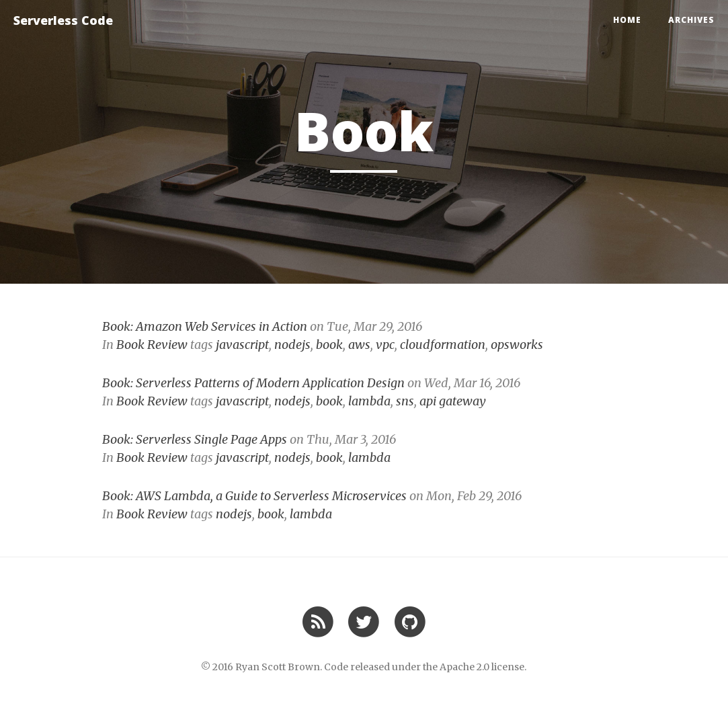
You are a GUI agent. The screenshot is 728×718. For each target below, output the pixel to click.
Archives (691, 20)
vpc (385, 345)
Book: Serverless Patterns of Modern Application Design (253, 383)
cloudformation (443, 345)
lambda (369, 401)
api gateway (453, 401)
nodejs (292, 345)
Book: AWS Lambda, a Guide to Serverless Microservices (254, 496)
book (329, 345)
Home (627, 20)
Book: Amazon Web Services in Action (205, 326)
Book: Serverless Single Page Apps (195, 439)
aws (359, 345)
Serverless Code (63, 20)
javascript (242, 345)
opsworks (517, 345)
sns (405, 401)
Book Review (152, 345)
